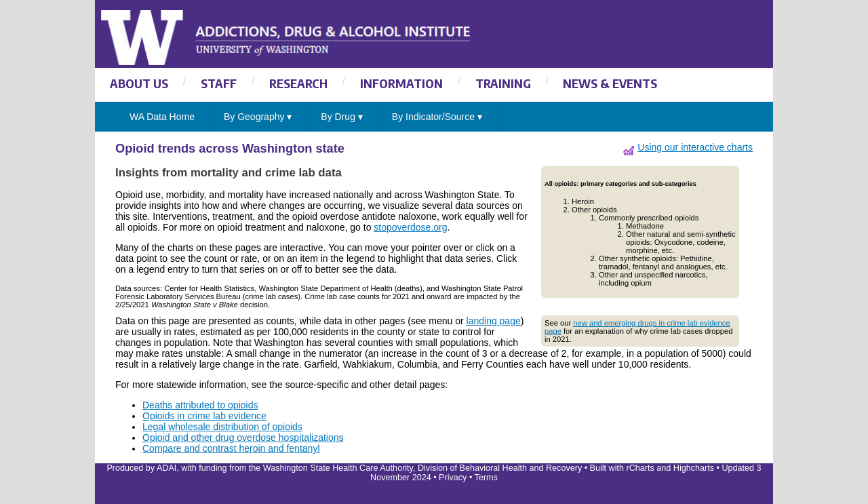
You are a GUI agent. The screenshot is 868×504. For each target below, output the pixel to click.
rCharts (640, 468)
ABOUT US (139, 83)
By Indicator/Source (437, 117)
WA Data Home (162, 117)
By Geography (258, 117)
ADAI (166, 468)
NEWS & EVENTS (610, 83)
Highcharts (694, 468)
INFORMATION (401, 83)
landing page (494, 321)
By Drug (341, 117)
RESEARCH (298, 83)
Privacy (453, 478)
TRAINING (503, 83)
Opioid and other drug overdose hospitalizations (243, 438)
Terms (486, 478)
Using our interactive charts (695, 147)
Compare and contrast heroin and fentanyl (231, 448)
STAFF (219, 83)
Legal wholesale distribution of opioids (222, 427)
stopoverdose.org (410, 227)
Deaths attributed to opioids (200, 405)
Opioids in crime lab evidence (204, 416)
